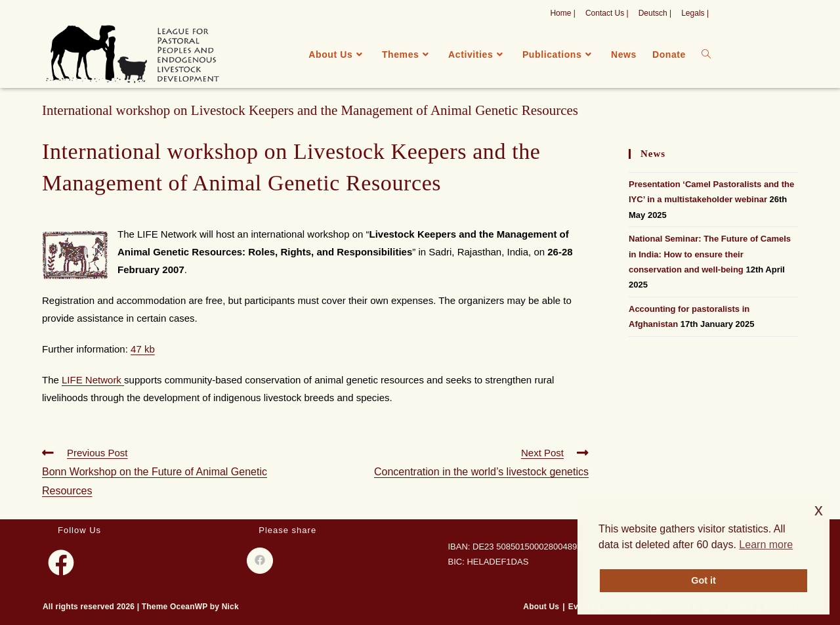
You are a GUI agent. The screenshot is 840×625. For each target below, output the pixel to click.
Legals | (695, 13)
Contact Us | (607, 13)
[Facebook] (61, 563)
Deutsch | (655, 13)
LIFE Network (93, 380)
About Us (541, 607)
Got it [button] (703, 580)
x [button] (819, 510)
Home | (562, 13)
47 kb (143, 349)
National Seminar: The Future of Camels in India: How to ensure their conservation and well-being (710, 254)
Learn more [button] (766, 545)
